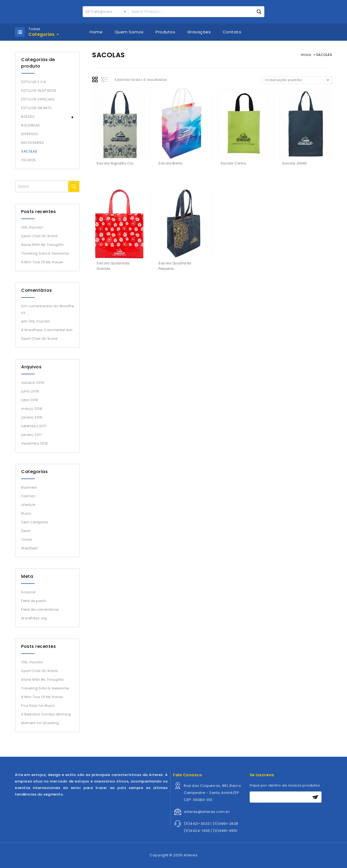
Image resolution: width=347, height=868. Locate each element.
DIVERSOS (30, 134)
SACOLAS (29, 151)
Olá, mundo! (32, 227)
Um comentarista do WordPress (47, 309)
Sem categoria (35, 522)
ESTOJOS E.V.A (34, 82)
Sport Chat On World (39, 236)
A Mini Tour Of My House (42, 262)
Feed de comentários (40, 609)
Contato (232, 32)
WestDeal (29, 548)
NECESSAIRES (33, 143)
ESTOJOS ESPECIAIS (38, 99)
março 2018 (32, 409)
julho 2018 (30, 391)
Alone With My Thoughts (42, 245)
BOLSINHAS (31, 125)
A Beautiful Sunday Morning (46, 714)
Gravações (199, 32)
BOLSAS (28, 117)
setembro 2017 (34, 426)
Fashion (28, 496)
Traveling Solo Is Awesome (45, 253)
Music (26, 513)
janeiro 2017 (32, 435)
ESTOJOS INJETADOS (39, 91)
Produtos (165, 32)
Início (306, 55)
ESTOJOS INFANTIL (36, 108)
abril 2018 (30, 400)
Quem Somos (129, 32)
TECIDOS (29, 160)
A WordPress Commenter (43, 330)
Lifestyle (28, 505)
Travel (27, 539)
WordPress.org (34, 618)
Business (29, 487)
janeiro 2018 (32, 417)
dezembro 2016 (35, 443)
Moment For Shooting (40, 723)
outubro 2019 (33, 383)
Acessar (28, 592)
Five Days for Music (38, 706)
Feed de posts (34, 601)
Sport (26, 531)
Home (96, 32)
